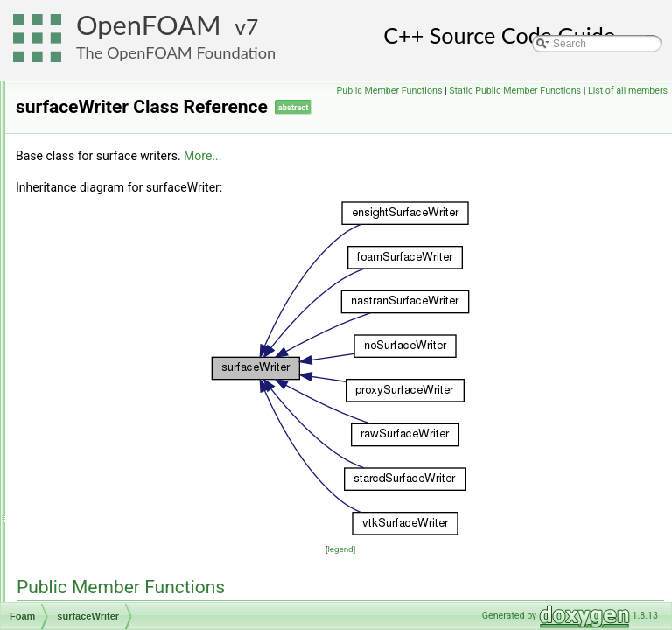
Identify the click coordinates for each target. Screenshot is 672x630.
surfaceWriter (103, 351)
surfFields (94, 409)
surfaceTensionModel (121, 293)
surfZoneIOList (106, 543)
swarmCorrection (112, 601)
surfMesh (93, 447)
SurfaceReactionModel (125, 197)
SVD (83, 582)
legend (449, 574)
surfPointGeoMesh (115, 486)
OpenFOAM (149, 25)
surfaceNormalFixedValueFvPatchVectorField (177, 101)
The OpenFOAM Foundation (176, 52)
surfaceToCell (104, 312)
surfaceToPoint (106, 332)
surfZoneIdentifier (112, 524)
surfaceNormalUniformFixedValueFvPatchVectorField (196, 120)
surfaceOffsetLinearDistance (138, 139)
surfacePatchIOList (116, 178)
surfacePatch (102, 158)
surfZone (92, 505)
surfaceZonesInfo (112, 370)
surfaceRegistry (108, 216)
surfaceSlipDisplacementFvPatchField (160, 255)
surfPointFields (106, 466)
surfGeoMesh (103, 428)
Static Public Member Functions (515, 110)
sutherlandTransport (119, 563)
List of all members (628, 110)
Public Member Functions (610, 91)
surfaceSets (99, 235)
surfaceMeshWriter (115, 81)
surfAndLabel (103, 389)
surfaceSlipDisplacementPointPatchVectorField (181, 274)
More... (421, 180)
